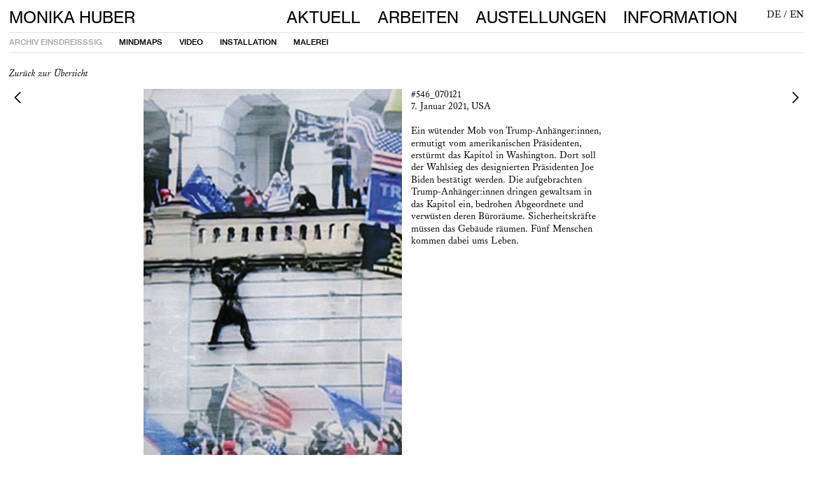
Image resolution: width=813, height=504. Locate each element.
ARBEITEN (418, 17)
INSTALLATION (248, 42)
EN (797, 15)
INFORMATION (680, 17)
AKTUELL (324, 17)
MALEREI (311, 42)
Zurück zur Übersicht (49, 73)
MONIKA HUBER (72, 17)
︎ (18, 97)
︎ (795, 97)
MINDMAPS (141, 42)
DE (774, 15)
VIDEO (191, 42)
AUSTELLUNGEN (549, 17)
